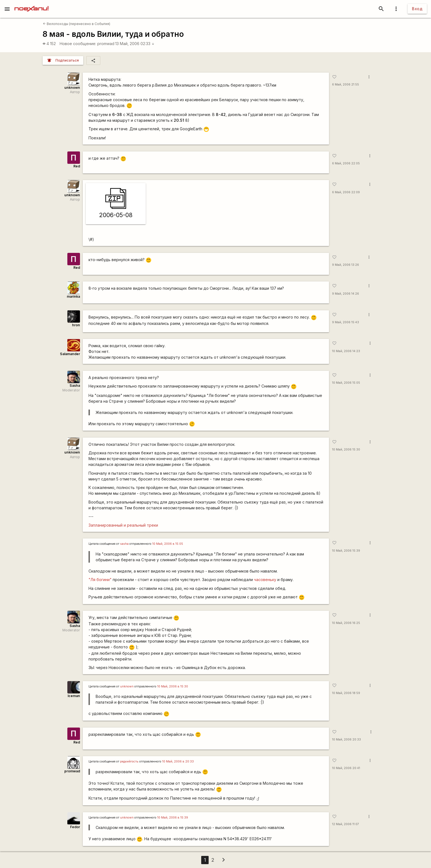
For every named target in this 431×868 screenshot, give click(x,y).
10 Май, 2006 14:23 (346, 351)
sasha (124, 544)
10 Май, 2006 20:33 (346, 740)
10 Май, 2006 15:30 (346, 450)
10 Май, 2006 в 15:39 (173, 818)
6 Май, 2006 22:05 (346, 163)
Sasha (75, 385)
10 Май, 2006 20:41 (346, 768)
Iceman (74, 696)
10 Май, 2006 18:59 (346, 693)
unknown (72, 88)
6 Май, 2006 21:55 (346, 85)
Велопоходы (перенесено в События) (77, 24)
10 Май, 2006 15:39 (346, 551)
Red (77, 166)
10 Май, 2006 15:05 (346, 383)
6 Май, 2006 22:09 (346, 192)
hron (76, 325)
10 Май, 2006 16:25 (346, 623)
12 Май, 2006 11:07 (346, 824)
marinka (73, 296)
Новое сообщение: (78, 44)
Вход (417, 9)
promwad (106, 44)
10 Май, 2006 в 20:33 (178, 761)
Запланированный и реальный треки (123, 525)
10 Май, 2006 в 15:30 (173, 686)
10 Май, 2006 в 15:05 (168, 544)
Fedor (75, 827)
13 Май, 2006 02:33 (135, 44)
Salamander (70, 354)
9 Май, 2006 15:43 (346, 322)
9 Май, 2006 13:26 (346, 265)
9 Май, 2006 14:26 (346, 294)
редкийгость (129, 761)
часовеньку (265, 580)
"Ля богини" (100, 580)
